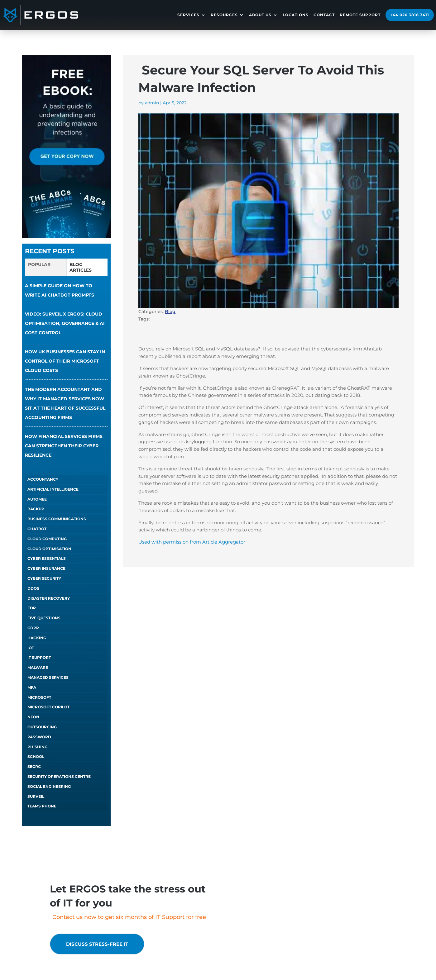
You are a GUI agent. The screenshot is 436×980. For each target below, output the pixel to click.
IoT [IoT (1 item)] (31, 648)
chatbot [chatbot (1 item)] (37, 529)
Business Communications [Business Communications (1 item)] (57, 519)
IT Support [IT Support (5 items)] (39, 657)
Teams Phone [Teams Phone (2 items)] (42, 806)
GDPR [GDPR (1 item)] (33, 628)
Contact (324, 15)
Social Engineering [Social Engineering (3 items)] (49, 786)
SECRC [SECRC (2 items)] (34, 766)
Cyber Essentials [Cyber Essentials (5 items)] (47, 558)
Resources (224, 15)
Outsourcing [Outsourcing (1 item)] (42, 727)
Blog (170, 312)
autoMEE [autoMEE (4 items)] (37, 499)
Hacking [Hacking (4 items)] (37, 638)
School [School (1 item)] (36, 756)
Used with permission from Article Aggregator (192, 542)
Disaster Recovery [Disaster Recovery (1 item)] (49, 598)
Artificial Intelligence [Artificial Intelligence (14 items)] (53, 489)
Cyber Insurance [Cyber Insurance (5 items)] (46, 568)
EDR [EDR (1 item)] (32, 608)
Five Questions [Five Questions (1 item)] (44, 618)
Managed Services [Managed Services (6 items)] (48, 677)
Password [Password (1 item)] (39, 737)
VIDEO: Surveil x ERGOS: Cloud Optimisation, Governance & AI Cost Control (65, 323)
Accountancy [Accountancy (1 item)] (43, 479)
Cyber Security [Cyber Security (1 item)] (44, 578)
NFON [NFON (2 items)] (33, 717)
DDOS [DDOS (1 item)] (33, 588)
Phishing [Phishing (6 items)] (37, 747)
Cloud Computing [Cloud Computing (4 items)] (47, 539)
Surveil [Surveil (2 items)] (36, 796)
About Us (260, 15)
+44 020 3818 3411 (410, 15)
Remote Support (360, 15)
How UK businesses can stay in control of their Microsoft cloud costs (65, 361)
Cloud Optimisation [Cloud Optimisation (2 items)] (49, 549)
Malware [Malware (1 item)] (38, 667)
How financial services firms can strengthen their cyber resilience (64, 446)
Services (188, 15)
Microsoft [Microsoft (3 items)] (39, 697)
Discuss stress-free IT (102, 944)
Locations (296, 15)
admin (152, 103)
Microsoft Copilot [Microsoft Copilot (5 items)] (48, 707)
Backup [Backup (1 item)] (36, 509)
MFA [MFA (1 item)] (32, 687)
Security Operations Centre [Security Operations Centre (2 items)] (59, 776)
